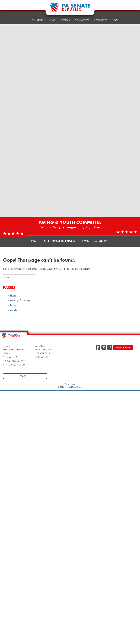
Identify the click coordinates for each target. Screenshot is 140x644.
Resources (101, 18)
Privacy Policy (70, 384)
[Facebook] (98, 348)
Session (65, 19)
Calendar (40, 346)
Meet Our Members (14, 350)
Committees (82, 18)
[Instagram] (110, 348)
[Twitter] (104, 348)
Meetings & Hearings (59, 241)
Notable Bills (42, 353)
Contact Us (42, 357)
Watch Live (123, 347)
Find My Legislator (14, 365)
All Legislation (43, 350)
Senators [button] (38, 20)
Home (24, 20)
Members (101, 241)
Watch (116, 17)
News (52, 20)
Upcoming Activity (14, 361)
